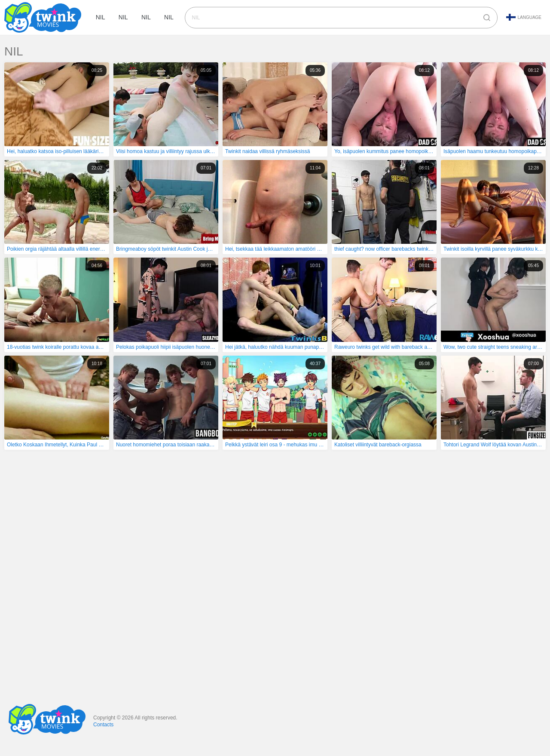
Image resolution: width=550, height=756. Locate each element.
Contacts (103, 725)
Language (524, 17)
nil (101, 18)
